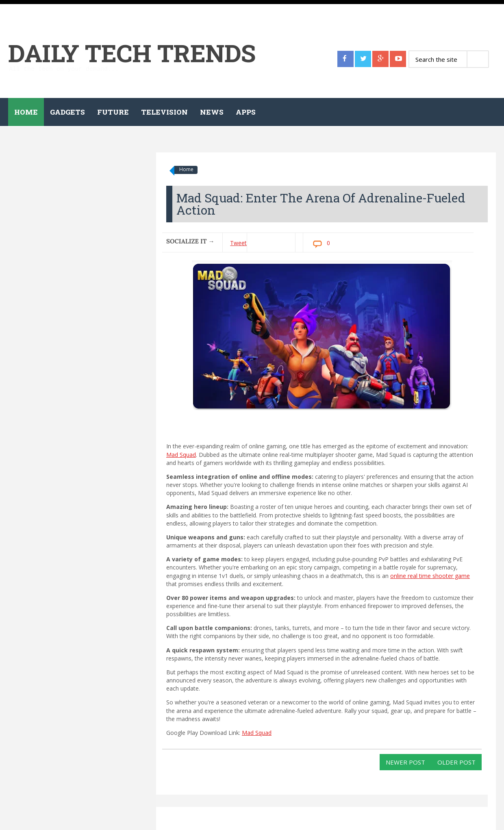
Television (164, 112)
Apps (246, 112)
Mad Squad (181, 455)
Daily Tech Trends (132, 53)
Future (113, 112)
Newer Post (405, 762)
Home (26, 112)
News (212, 112)
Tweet (238, 243)
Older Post (456, 762)
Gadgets (67, 112)
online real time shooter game (430, 576)
